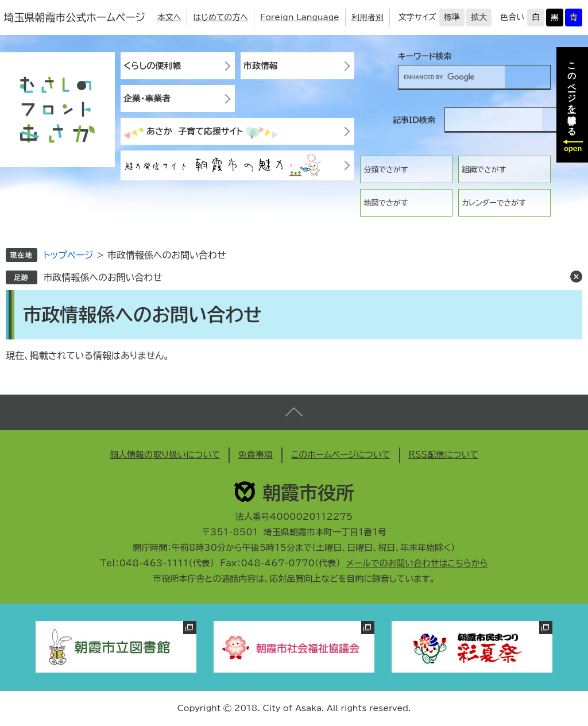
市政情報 (261, 66)
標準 (452, 17)
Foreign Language (300, 17)
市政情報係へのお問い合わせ (102, 277)
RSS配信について (444, 455)
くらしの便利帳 (152, 66)
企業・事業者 (147, 99)
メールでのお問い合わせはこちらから (417, 563)
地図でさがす (386, 203)
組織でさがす (484, 170)
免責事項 (256, 455)
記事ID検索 (414, 120)
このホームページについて (341, 455)
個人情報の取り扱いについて (165, 455)
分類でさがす (386, 170)
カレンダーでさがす (494, 203)
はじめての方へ (220, 17)
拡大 (479, 17)
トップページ (68, 255)
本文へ (169, 17)
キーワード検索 (425, 56)
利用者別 (367, 17)
